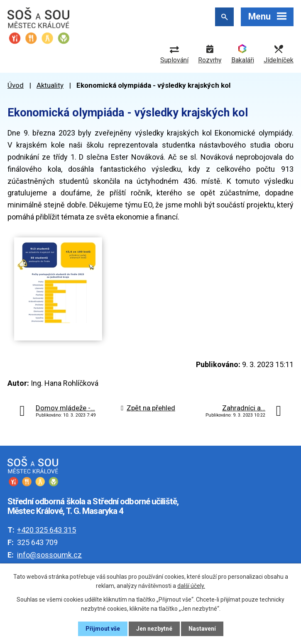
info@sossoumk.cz (49, 555)
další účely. (191, 586)
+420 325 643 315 (46, 530)
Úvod (16, 85)
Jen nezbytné (154, 629)
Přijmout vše (103, 629)
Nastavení (202, 629)
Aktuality (50, 85)
